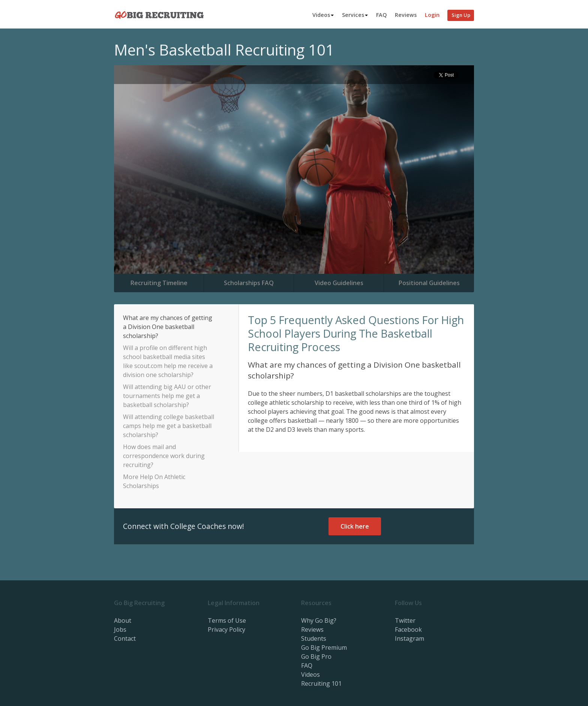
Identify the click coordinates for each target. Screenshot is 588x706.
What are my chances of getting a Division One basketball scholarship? (168, 327)
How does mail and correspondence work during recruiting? (164, 456)
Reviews (406, 15)
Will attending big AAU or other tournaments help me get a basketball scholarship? (167, 396)
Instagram (409, 638)
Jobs (120, 629)
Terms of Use (227, 620)
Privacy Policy (226, 629)
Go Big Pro (316, 656)
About (123, 620)
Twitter (405, 620)
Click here (355, 526)
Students (314, 638)
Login (432, 15)
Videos (323, 15)
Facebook (408, 629)
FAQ (382, 15)
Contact (125, 638)
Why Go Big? (319, 620)
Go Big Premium (324, 647)
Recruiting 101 (321, 683)
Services (355, 15)
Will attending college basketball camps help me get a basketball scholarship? (169, 426)
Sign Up (461, 15)
